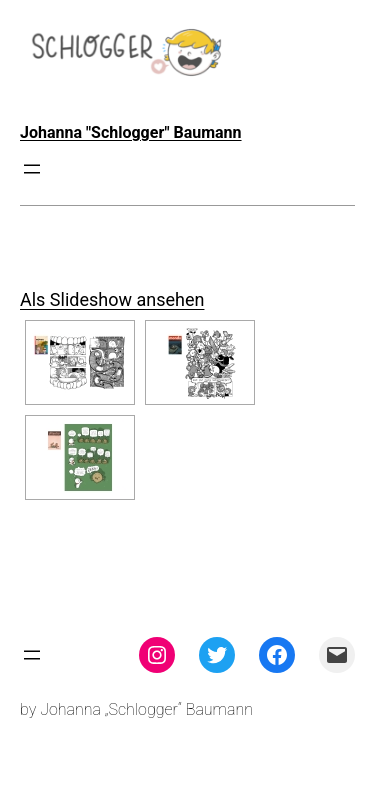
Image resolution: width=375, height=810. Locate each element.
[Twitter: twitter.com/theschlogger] (217, 655)
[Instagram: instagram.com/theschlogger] (157, 655)
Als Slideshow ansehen (112, 299)
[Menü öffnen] (32, 169)
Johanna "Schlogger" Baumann (131, 132)
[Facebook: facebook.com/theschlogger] (277, 655)
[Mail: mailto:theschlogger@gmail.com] (337, 655)
